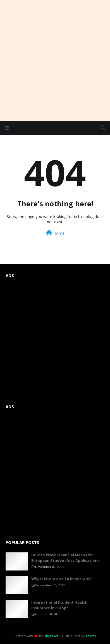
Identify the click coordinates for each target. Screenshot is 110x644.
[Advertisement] (55, 60)
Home (55, 233)
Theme (91, 636)
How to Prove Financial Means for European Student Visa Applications (65, 558)
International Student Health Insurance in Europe (59, 605)
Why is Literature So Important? (62, 579)
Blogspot (51, 636)
